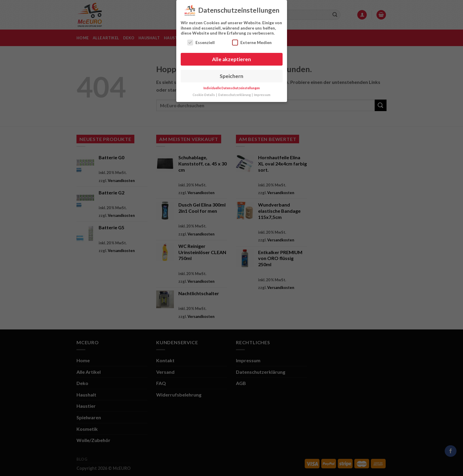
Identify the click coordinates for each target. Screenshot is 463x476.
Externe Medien (252, 41)
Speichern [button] (231, 74)
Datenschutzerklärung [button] (235, 93)
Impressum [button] (262, 93)
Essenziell (201, 41)
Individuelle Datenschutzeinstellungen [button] (232, 87)
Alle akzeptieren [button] (231, 57)
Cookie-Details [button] (204, 93)
